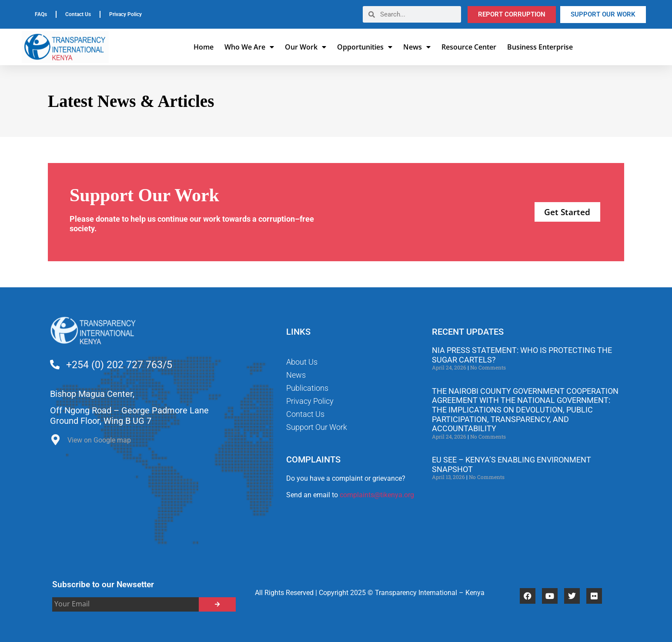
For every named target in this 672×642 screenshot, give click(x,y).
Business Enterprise (540, 47)
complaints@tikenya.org (377, 495)
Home (204, 47)
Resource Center (469, 47)
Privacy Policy (125, 14)
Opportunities (365, 47)
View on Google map (99, 440)
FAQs (41, 14)
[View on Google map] (55, 442)
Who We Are (249, 47)
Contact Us (78, 14)
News (417, 47)
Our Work (306, 47)
